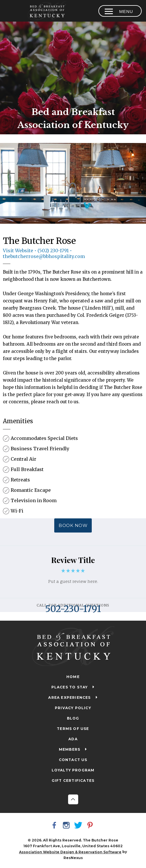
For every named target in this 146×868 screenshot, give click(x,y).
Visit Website (18, 251)
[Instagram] (67, 826)
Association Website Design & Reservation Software (70, 852)
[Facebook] (55, 826)
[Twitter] (79, 826)
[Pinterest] (91, 826)
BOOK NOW (73, 525)
